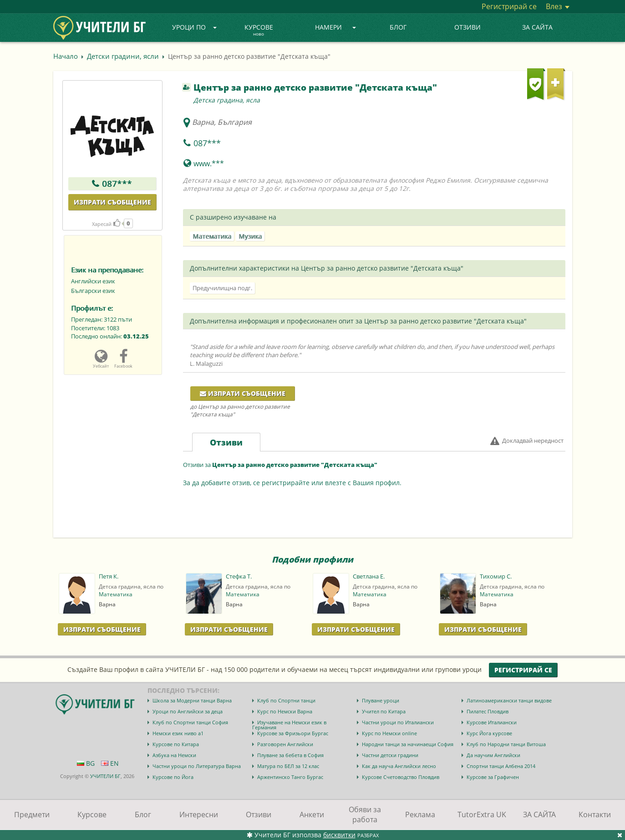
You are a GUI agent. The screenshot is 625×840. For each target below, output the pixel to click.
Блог (398, 27)
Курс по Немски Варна (285, 711)
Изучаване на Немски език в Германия (289, 725)
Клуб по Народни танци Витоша (506, 744)
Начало (66, 56)
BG (86, 763)
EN (110, 763)
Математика (212, 236)
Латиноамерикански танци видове (509, 700)
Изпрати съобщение (112, 202)
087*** (117, 184)
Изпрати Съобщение (102, 629)
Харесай (106, 224)
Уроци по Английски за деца (188, 711)
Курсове (259, 31)
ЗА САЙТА (537, 27)
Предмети (32, 814)
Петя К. (109, 576)
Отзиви (467, 27)
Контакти (595, 814)
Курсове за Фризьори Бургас (293, 733)
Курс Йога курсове (489, 733)
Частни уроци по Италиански (398, 722)
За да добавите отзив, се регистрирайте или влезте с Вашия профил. (292, 483)
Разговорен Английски (285, 744)
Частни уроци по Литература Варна (197, 766)
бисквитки (339, 835)
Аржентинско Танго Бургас (290, 777)
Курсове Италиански (492, 722)
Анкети (312, 814)
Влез (558, 6)
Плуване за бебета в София (290, 755)
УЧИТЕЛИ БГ (105, 776)
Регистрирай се (509, 6)
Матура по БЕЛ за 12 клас (288, 766)
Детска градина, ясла (227, 100)
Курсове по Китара (176, 744)
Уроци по (194, 27)
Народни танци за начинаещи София (408, 744)
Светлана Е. (369, 576)
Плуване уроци (381, 700)
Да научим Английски (493, 755)
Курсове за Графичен (493, 777)
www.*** (209, 164)
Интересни (199, 814)
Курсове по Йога (173, 777)
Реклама (420, 814)
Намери (335, 27)
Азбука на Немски (174, 755)
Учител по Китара (384, 711)
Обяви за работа (365, 815)
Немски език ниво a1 (178, 733)
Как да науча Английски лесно (399, 766)
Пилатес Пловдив (488, 711)
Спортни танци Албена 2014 (501, 766)
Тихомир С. (496, 576)
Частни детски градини (390, 755)
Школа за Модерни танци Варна (192, 700)
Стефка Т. (239, 576)
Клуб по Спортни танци (286, 700)
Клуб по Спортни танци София (190, 722)
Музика (250, 236)
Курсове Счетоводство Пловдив (401, 777)
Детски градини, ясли (123, 56)
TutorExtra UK (482, 814)
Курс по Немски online (389, 733)
